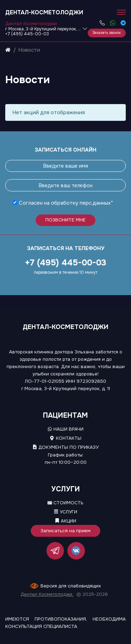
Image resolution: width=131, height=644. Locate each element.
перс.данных (95, 203)
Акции (65, 521)
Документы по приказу (65, 447)
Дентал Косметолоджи (47, 594)
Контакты (65, 438)
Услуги (65, 512)
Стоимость (65, 503)
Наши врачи (65, 429)
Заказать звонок (107, 33)
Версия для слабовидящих (71, 586)
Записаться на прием (65, 531)
